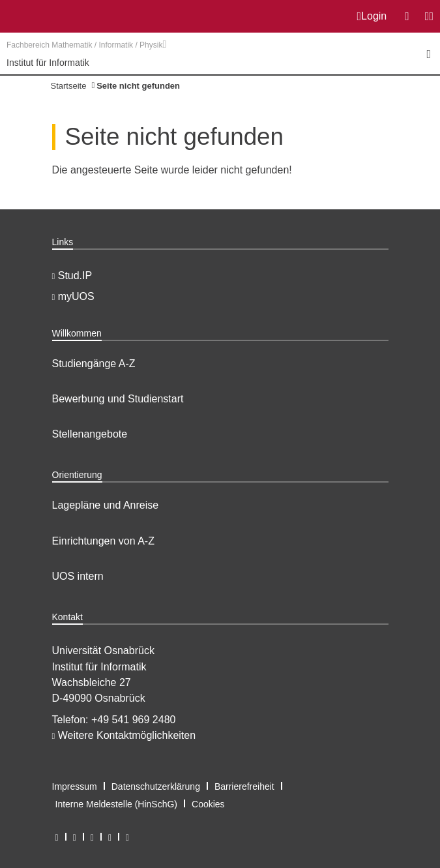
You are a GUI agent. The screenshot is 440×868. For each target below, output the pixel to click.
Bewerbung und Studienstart (118, 399)
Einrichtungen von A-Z (103, 541)
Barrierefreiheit (244, 786)
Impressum (75, 786)
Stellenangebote (90, 434)
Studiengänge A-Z (94, 364)
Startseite (69, 86)
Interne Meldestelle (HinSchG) (117, 804)
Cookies (208, 804)
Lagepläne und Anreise (106, 505)
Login (372, 16)
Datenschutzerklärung (156, 786)
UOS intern (78, 576)
